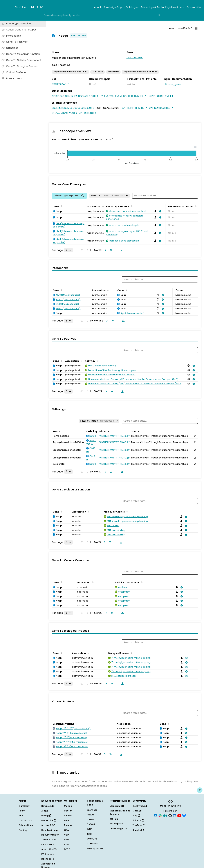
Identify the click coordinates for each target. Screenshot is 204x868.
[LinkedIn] (175, 815)
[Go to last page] (110, 250)
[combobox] (102, 15)
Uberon (68, 811)
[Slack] (160, 815)
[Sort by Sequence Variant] (76, 724)
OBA (66, 830)
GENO (67, 840)
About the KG (49, 849)
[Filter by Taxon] (109, 196)
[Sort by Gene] (61, 206)
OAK (89, 829)
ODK (89, 834)
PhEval (91, 815)
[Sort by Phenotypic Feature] (131, 206)
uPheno (68, 816)
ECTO (67, 849)
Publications (26, 825)
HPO (66, 820)
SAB (21, 816)
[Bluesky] (184, 815)
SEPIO (67, 845)
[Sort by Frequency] (182, 206)
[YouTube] (179, 815)
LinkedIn (138, 820)
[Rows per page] (69, 250)
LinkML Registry (118, 829)
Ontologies (133, 7)
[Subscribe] (155, 815)
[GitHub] (170, 815)
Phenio (68, 825)
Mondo (68, 806)
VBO (66, 835)
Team (22, 811)
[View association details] (160, 211)
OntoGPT (92, 839)
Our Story (24, 806)
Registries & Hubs (175, 7)
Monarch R (49, 820)
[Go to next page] (105, 250)
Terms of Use (49, 840)
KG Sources (48, 854)
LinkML (90, 820)
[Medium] (165, 815)
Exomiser (92, 810)
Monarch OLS (117, 806)
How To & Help (50, 830)
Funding (23, 830)
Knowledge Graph (114, 7)
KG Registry (116, 824)
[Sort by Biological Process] (131, 653)
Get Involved (140, 806)
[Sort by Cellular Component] (141, 582)
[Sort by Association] (102, 206)
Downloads (48, 806)
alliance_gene (172, 84)
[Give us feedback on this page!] (200, 790)
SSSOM (91, 824)
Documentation (50, 835)
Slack (137, 811)
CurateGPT (93, 844)
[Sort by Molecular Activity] (127, 511)
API (44, 811)
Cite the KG (48, 845)
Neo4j (46, 816)
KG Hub (114, 819)
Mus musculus (135, 58)
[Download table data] (121, 250)
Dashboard (48, 859)
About (98, 7)
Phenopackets (95, 848)
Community (194, 7)
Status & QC (48, 825)
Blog (136, 816)
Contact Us (25, 820)
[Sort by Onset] (195, 206)
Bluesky (138, 830)
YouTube (139, 825)
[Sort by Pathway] (97, 361)
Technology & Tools (152, 7)
